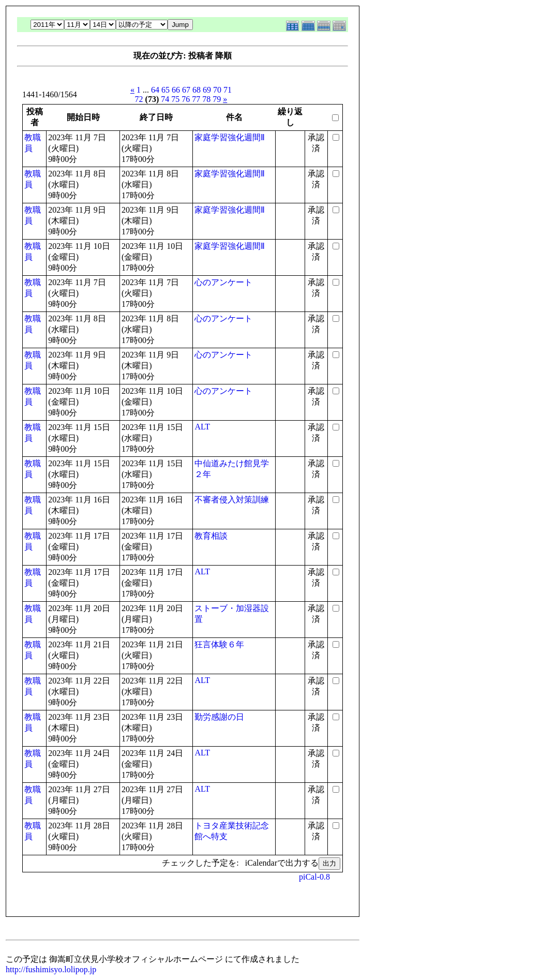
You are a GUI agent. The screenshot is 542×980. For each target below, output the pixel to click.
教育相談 (211, 536)
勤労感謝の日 (219, 717)
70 (217, 90)
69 (207, 90)
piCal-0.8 (314, 877)
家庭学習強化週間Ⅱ (230, 137)
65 (165, 90)
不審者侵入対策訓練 (232, 500)
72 (139, 99)
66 (176, 90)
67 (186, 90)
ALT (202, 427)
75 (175, 99)
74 (165, 99)
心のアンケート (223, 282)
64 (155, 90)
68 (197, 90)
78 (206, 99)
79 (217, 99)
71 (228, 90)
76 (186, 99)
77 (196, 99)
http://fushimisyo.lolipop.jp (51, 969)
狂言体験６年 (219, 644)
